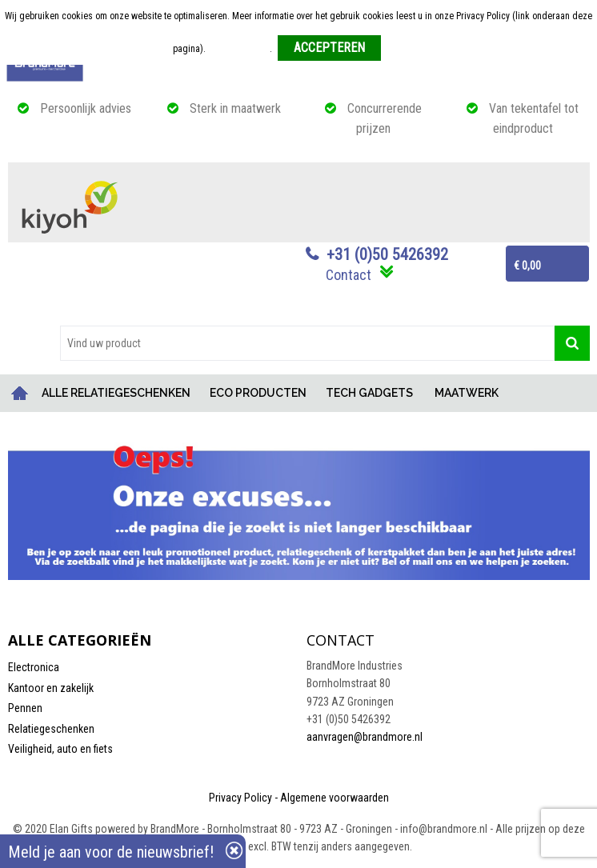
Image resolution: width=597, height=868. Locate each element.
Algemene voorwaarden (335, 798)
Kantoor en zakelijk (51, 688)
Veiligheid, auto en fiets (60, 749)
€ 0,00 (527, 266)
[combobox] (307, 343)
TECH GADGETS (369, 393)
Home (20, 393)
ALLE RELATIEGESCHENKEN (116, 393)
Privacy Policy (240, 798)
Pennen (25, 708)
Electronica (34, 667)
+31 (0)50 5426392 (387, 254)
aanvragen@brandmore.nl (365, 737)
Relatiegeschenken (51, 729)
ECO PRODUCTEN (258, 393)
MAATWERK (467, 393)
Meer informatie (239, 49)
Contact (349, 275)
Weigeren (405, 49)
